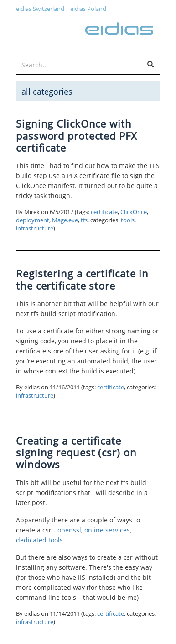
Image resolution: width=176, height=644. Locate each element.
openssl (69, 530)
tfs (84, 220)
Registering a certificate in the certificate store (82, 279)
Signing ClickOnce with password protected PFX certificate (77, 135)
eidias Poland (88, 9)
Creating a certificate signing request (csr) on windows (76, 452)
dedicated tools (39, 540)
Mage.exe (65, 220)
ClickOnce (134, 212)
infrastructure (35, 228)
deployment (33, 220)
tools (128, 220)
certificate (104, 212)
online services (107, 530)
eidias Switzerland (40, 9)
